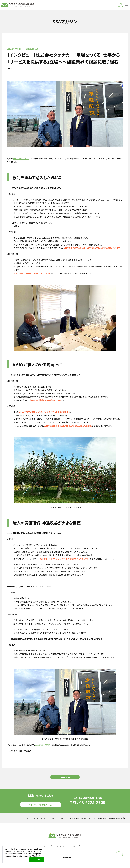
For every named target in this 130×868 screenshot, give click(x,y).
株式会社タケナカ (21, 158)
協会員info (33, 49)
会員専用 (120, 6)
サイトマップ (75, 846)
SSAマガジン (44, 818)
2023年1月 (15, 49)
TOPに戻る (65, 777)
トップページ (31, 818)
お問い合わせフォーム (43, 805)
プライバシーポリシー (58, 846)
